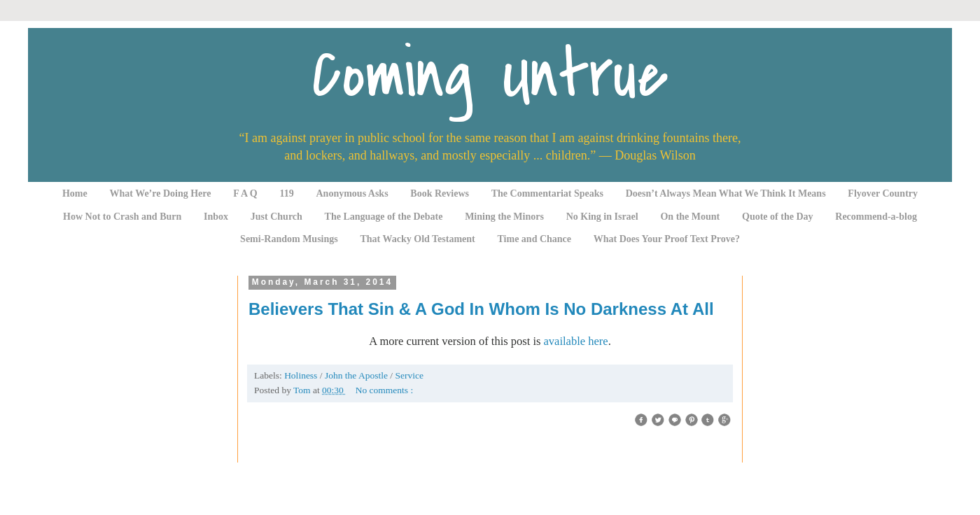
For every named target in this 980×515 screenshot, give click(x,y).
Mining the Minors (504, 217)
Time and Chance (535, 239)
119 (287, 193)
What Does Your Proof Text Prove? (667, 239)
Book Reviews (440, 193)
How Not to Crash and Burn (122, 217)
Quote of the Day (778, 217)
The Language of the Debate (384, 217)
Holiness (302, 375)
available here (576, 341)
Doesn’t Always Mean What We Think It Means (726, 193)
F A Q (245, 193)
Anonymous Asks (352, 193)
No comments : (385, 390)
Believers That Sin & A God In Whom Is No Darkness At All (481, 309)
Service (409, 375)
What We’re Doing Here (160, 193)
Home (75, 193)
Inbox (216, 217)
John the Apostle (357, 375)
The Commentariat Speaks (547, 193)
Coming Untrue (490, 75)
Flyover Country (883, 193)
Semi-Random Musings (289, 239)
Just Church (276, 217)
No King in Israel (602, 217)
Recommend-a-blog (876, 217)
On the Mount (690, 217)
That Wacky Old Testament (417, 239)
